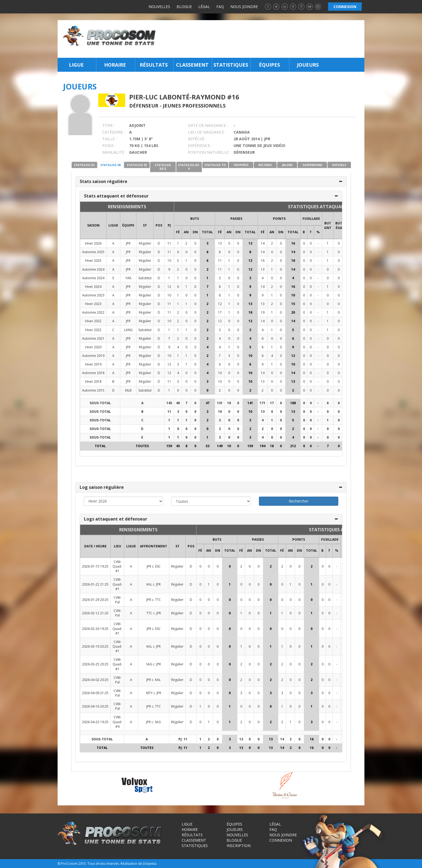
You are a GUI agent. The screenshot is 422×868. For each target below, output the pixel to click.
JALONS (287, 165)
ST (145, 225)
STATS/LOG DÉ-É (163, 167)
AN (186, 232)
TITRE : (108, 125)
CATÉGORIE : (114, 132)
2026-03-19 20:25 (95, 646)
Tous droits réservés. (104, 864)
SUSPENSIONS (312, 165)
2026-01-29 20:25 (95, 600)
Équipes (269, 65)
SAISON (93, 225)
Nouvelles (159, 7)
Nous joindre (244, 7)
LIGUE (113, 225)
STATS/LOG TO (215, 165)
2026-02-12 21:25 (95, 613)
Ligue (76, 65)
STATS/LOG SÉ (137, 165)
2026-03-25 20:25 (95, 664)
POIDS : (109, 146)
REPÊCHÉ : (197, 139)
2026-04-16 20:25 (95, 706)
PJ (169, 225)
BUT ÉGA (339, 225)
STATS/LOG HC (85, 165)
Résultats (154, 65)
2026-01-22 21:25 (95, 584)
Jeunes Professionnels (194, 106)
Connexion (281, 840)
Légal (204, 7)
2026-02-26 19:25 (95, 629)
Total (207, 232)
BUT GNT (328, 225)
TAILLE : (109, 139)
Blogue (184, 7)
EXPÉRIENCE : (200, 146)
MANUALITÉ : (114, 152)
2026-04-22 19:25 (95, 722)
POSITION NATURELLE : (209, 152)
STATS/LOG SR (111, 165)
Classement (192, 65)
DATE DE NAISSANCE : (208, 125)
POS (159, 225)
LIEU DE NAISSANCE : (207, 132)
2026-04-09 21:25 (95, 693)
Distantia (150, 864)
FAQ (220, 7)
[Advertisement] (262, 39)
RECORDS (265, 165)
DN (195, 232)
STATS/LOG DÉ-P (189, 167)
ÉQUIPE (128, 225)
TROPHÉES (241, 165)
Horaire (115, 65)
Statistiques (231, 65)
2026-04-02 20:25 (95, 680)
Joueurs (308, 65)
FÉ (178, 232)
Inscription (239, 846)
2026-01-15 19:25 (95, 566)
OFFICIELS (339, 165)
